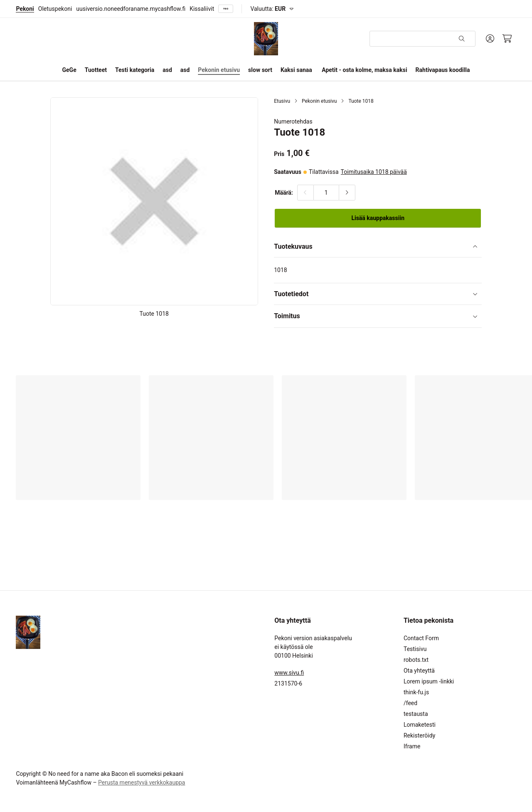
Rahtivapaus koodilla (443, 70)
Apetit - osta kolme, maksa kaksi (364, 70)
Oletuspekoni (55, 9)
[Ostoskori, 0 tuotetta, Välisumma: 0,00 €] (507, 39)
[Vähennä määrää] (305, 193)
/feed (410, 703)
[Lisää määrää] (347, 193)
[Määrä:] (326, 193)
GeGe (69, 70)
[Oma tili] (490, 39)
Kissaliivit (202, 9)
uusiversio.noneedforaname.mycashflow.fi (131, 9)
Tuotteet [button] (96, 70)
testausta (416, 714)
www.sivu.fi (289, 673)
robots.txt (416, 660)
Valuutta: (268, 9)
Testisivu (415, 649)
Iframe (412, 746)
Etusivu (282, 101)
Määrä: (284, 193)
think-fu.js (416, 692)
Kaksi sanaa (296, 70)
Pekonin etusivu (219, 70)
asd (167, 70)
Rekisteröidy (419, 735)
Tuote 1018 (361, 101)
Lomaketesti (420, 725)
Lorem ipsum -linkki (429, 681)
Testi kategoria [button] (135, 70)
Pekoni (25, 9)
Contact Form (421, 638)
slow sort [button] (260, 70)
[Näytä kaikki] (226, 9)
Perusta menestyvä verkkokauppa (142, 782)
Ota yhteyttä (419, 671)
